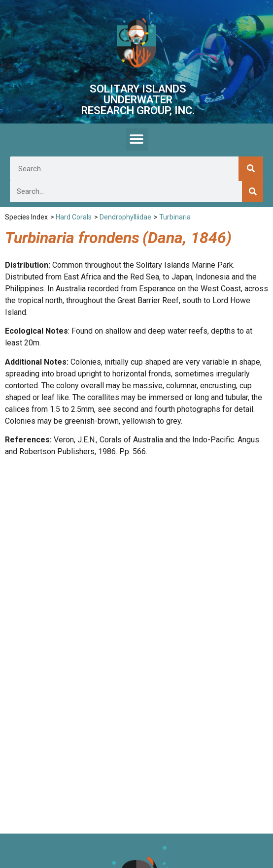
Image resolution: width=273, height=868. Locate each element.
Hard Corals (74, 217)
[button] (137, 139)
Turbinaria (175, 217)
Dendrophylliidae (125, 217)
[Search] (251, 169)
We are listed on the (136, 824)
